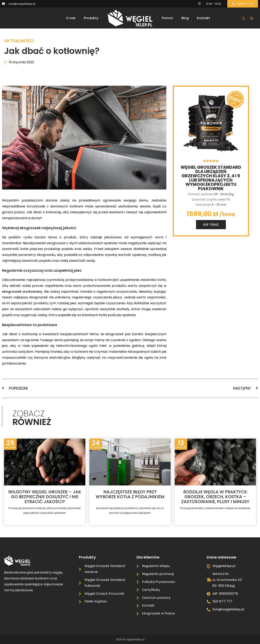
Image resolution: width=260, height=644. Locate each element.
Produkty (91, 18)
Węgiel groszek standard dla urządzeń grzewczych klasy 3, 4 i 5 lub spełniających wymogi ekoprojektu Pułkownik (211, 178)
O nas (71, 18)
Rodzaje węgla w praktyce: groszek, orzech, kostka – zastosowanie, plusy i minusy (215, 497)
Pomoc (167, 18)
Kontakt (203, 18)
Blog (185, 18)
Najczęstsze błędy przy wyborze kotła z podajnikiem (130, 494)
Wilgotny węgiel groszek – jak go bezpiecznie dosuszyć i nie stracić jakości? (45, 497)
